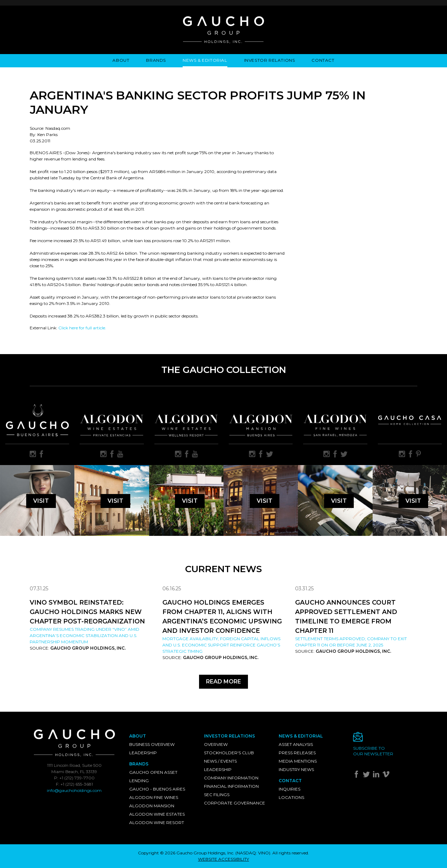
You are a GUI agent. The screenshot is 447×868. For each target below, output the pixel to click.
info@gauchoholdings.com (74, 790)
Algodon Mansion (152, 806)
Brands (156, 60)
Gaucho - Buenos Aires (157, 789)
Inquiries (290, 789)
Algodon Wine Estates (157, 814)
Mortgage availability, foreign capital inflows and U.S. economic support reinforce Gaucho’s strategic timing (221, 645)
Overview (216, 744)
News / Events (220, 761)
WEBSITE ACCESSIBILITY (223, 859)
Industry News (296, 769)
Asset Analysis (296, 744)
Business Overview (152, 744)
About (121, 60)
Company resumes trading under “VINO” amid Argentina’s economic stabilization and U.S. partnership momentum (85, 635)
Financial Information (231, 786)
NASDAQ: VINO (253, 853)
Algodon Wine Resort (157, 822)
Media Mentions (298, 761)
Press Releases (297, 753)
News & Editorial (205, 60)
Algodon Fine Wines (154, 797)
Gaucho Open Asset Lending (153, 776)
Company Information (231, 778)
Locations (291, 797)
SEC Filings (217, 795)
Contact (323, 60)
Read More (223, 682)
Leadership (143, 753)
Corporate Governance (235, 803)
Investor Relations (270, 60)
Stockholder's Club (229, 753)
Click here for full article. (82, 328)
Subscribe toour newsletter (373, 751)
